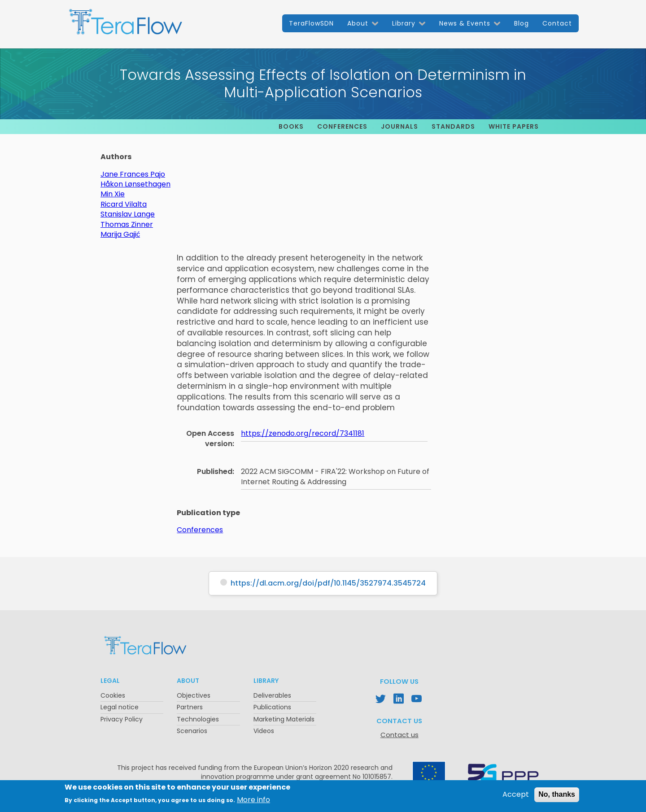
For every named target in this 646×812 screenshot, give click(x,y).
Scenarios (192, 731)
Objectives (194, 695)
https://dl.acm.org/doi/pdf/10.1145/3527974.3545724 (328, 583)
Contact (557, 23)
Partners (190, 707)
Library (404, 23)
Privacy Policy (122, 719)
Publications (272, 707)
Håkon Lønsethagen (135, 184)
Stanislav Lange (128, 214)
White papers (514, 126)
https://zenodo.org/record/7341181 (303, 433)
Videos (264, 731)
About (358, 23)
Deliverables (272, 695)
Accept (516, 797)
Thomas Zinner (127, 224)
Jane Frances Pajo (133, 174)
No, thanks (557, 797)
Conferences (342, 126)
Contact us (399, 735)
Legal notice (120, 707)
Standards (453, 126)
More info (253, 802)
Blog (522, 23)
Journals (399, 126)
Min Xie (113, 194)
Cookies (113, 695)
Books (291, 126)
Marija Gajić (120, 234)
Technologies (198, 719)
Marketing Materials (284, 719)
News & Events (465, 23)
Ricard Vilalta (124, 204)
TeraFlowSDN (311, 23)
